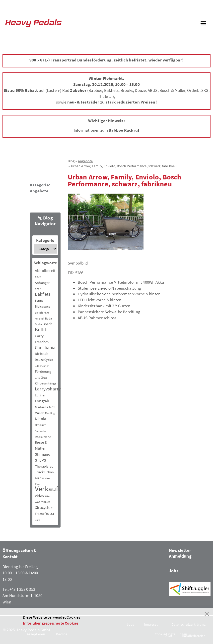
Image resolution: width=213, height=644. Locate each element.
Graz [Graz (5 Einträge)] (44, 378)
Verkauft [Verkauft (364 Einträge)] (48, 489)
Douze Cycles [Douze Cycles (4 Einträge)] (44, 360)
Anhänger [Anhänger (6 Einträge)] (42, 283)
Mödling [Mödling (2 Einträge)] (50, 413)
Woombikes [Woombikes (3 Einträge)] (43, 502)
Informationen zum (106, 130)
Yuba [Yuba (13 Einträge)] (50, 513)
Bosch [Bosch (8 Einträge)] (47, 324)
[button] (203, 23)
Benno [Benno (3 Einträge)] (39, 300)
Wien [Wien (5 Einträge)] (48, 496)
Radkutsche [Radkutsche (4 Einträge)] (43, 437)
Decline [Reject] (62, 634)
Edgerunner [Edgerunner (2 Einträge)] (42, 366)
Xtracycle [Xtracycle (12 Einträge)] (43, 507)
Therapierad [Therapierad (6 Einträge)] (44, 466)
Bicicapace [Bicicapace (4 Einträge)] (42, 306)
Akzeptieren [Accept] (36, 634)
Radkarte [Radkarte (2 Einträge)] (40, 431)
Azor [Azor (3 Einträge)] (38, 289)
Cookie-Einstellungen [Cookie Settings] (171, 634)
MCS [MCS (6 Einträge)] (52, 407)
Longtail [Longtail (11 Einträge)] (42, 401)
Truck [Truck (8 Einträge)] (39, 472)
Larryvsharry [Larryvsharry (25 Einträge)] (48, 389)
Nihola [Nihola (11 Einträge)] (40, 419)
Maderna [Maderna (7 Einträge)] (41, 407)
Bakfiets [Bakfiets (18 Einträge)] (43, 294)
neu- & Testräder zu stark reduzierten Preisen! (112, 102)
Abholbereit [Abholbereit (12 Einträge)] (45, 270)
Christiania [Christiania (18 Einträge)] (45, 348)
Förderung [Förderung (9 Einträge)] (43, 371)
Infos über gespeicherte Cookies (51, 623)
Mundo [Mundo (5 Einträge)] (40, 413)
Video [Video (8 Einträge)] (39, 496)
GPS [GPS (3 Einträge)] (37, 378)
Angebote (39, 191)
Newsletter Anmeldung (180, 553)
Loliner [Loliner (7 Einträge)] (40, 395)
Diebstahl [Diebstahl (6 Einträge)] (42, 354)
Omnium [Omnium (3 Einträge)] (41, 425)
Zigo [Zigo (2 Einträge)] (38, 520)
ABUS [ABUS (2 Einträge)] (38, 277)
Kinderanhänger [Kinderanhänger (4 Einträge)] (46, 383)
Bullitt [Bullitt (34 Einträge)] (41, 329)
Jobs (174, 571)
